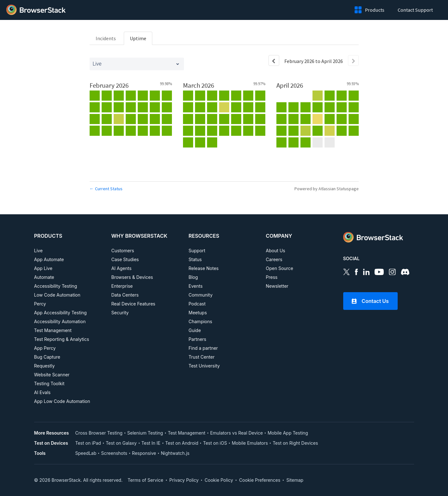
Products (376, 10)
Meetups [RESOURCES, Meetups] (198, 313)
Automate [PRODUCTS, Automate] (44, 277)
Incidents (106, 38)
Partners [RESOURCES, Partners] (198, 339)
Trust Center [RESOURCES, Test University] (202, 357)
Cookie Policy (219, 480)
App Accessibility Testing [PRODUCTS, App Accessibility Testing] (60, 313)
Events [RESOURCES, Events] (196, 286)
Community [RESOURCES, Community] (201, 295)
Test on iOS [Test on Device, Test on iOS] (215, 443)
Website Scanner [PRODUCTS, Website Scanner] (52, 375)
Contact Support (415, 10)
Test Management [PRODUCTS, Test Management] (53, 330)
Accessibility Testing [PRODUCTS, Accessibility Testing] (56, 286)
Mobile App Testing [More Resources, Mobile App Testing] (288, 433)
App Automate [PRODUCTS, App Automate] (49, 259)
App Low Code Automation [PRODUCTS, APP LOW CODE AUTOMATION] (62, 401)
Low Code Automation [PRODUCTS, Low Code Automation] (57, 295)
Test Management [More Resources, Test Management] (187, 433)
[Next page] (353, 60)
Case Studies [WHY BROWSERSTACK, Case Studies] (125, 259)
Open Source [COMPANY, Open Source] (280, 268)
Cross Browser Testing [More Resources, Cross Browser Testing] (99, 433)
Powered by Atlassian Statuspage (327, 189)
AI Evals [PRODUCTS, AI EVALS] (42, 392)
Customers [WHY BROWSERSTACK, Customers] (123, 251)
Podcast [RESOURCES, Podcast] (197, 304)
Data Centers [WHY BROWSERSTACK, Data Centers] (125, 295)
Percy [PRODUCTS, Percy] (40, 304)
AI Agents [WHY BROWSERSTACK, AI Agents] (122, 268)
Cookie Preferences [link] (260, 480)
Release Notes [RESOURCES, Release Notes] (204, 268)
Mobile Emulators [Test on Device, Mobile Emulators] (250, 443)
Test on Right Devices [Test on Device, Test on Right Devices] (295, 443)
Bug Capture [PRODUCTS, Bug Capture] (47, 357)
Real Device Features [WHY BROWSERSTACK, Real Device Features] (133, 304)
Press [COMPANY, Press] (272, 277)
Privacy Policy (184, 480)
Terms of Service (145, 480)
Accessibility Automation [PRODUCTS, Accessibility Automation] (60, 321)
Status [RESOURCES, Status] (195, 259)
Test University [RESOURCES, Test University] (204, 366)
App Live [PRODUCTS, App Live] (43, 268)
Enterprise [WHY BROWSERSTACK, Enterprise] (122, 286)
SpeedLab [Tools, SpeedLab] (86, 453)
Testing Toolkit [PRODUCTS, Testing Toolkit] (49, 383)
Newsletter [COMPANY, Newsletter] (277, 286)
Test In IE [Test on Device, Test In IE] (151, 443)
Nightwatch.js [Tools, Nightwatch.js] (175, 453)
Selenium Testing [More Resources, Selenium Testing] (145, 433)
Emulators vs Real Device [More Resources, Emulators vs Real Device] (237, 433)
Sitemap (295, 480)
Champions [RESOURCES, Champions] (201, 321)
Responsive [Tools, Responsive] (144, 453)
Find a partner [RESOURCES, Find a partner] (203, 348)
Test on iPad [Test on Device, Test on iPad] (88, 443)
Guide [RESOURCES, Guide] (195, 330)
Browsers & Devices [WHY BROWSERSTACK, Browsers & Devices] (132, 277)
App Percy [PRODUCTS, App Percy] (45, 348)
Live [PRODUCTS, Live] (38, 251)
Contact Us (370, 301)
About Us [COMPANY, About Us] (276, 251)
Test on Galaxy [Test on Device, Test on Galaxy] (121, 443)
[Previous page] (274, 60)
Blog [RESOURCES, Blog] (193, 277)
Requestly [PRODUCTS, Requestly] (44, 366)
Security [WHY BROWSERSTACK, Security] (120, 313)
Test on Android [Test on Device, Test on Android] (182, 443)
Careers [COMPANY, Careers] (274, 259)
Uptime (138, 38)
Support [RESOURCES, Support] (197, 251)
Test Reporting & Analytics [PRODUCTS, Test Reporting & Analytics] (62, 339)
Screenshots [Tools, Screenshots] (114, 453)
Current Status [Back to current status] (106, 189)
